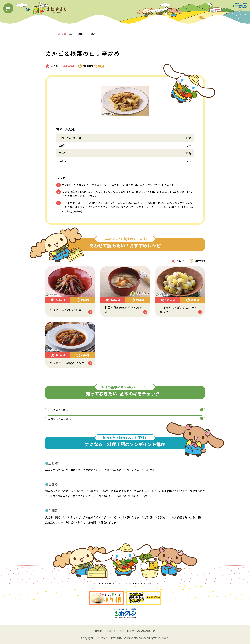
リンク (121, 631)
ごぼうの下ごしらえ (126, 418)
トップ (48, 34)
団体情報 (110, 631)
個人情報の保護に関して (141, 631)
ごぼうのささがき (126, 410)
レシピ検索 (60, 34)
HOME (99, 631)
